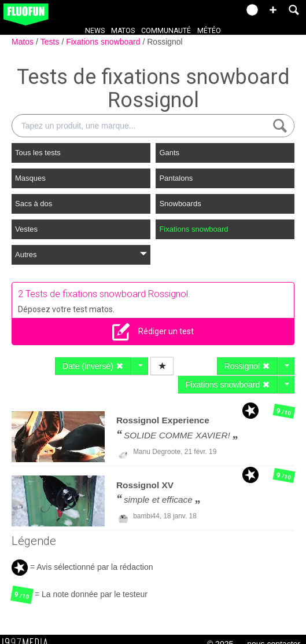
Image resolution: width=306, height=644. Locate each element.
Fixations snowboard (104, 42)
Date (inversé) (93, 366)
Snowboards (180, 204)
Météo (209, 31)
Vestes (26, 229)
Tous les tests (38, 153)
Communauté (166, 31)
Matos (123, 31)
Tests (51, 42)
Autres (81, 255)
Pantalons (176, 178)
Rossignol (165, 42)
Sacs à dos (34, 204)
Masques (30, 178)
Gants (169, 153)
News (95, 31)
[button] (273, 10)
